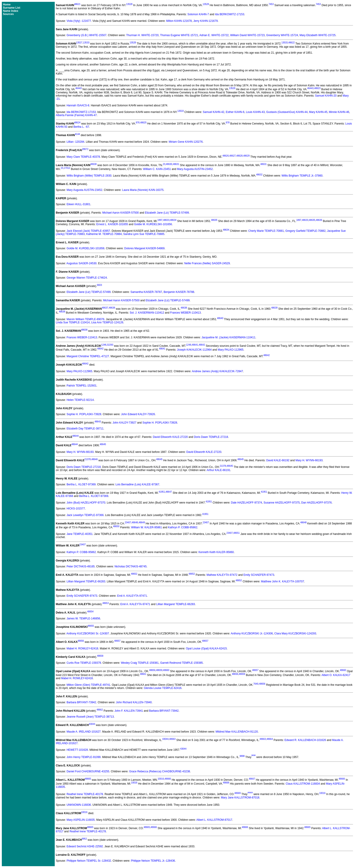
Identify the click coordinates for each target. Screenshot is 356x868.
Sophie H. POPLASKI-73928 (84, 414)
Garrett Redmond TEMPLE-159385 (181, 663)
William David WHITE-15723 (247, 35)
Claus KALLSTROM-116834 (303, 784)
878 (138, 123)
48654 (90, 612)
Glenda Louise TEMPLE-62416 (163, 688)
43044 (92, 724)
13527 (79, 43)
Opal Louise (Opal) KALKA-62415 (206, 649)
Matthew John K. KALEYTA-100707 (282, 581)
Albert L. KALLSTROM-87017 (214, 820)
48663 (172, 739)
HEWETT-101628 (77, 750)
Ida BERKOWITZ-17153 (230, 14)
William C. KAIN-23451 (157, 169)
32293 (110, 345)
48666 (168, 779)
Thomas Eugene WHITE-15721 (179, 35)
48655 (91, 626)
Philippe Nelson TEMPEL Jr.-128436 (153, 861)
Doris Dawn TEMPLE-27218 (211, 437)
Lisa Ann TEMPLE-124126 (107, 322)
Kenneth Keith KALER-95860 (216, 552)
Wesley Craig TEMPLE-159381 (140, 663)
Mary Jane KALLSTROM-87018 (240, 798)
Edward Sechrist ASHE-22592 (85, 846)
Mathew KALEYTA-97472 (222, 575)
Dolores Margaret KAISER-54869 (144, 248)
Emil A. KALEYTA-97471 (132, 596)
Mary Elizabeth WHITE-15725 (318, 35)
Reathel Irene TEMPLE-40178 (85, 794)
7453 (271, 4)
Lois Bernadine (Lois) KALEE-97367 (137, 484)
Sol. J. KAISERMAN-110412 (147, 313)
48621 (77, 4)
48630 (94, 164)
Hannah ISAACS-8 (78, 105)
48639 (274, 308)
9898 (242, 756)
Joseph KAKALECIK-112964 (194, 350)
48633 (166, 220)
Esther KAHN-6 (235, 112)
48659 (159, 670)
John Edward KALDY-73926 (138, 414)
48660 (166, 670)
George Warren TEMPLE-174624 (87, 278)
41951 (162, 492)
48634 (173, 220)
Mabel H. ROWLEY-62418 (82, 649)
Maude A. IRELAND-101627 (84, 732)
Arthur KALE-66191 (218, 470)
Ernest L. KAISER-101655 (112, 224)
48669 (237, 793)
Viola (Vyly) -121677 (79, 21)
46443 (79, 88)
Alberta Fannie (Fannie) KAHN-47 (76, 115)
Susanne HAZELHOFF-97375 (282, 503)
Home (7, 5)
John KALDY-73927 (125, 423)
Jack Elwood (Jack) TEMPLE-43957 (88, 231)
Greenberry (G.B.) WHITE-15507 (86, 35)
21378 (88, 459)
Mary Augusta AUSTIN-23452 (195, 169)
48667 (252, 779)
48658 (100, 656)
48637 (105, 308)
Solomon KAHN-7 (198, 14)
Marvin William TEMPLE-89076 (85, 319)
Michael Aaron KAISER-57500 (121, 213)
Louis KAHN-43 (255, 112)
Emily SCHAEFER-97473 (259, 575)
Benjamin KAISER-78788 (179, 292)
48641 (195, 345)
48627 (232, 156)
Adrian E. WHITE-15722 (214, 35)
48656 (81, 641)
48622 (292, 43)
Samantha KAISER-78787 (146, 292)
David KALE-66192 (278, 460)
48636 (319, 220)
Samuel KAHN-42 (214, 112)
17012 (67, 168)
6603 (99, 285)
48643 (98, 422)
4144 (77, 134)
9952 (84, 839)
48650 (116, 526)
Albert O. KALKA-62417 (336, 675)
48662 (100, 710)
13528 (129, 4)
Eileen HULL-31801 (78, 204)
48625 (143, 123)
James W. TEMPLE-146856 (83, 619)
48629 (246, 156)
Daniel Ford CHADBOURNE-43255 (88, 771)
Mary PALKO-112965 (231, 350)
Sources (8, 14)
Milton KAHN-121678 (179, 21)
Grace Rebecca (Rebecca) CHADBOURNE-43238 (160, 771)
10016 (161, 779)
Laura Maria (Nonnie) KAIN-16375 (143, 190)
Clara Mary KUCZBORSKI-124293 (295, 634)
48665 (88, 779)
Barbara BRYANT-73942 (81, 702)
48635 (214, 220)
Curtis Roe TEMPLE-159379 (84, 663)
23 (164, 164)
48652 (134, 574)
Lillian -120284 (75, 142)
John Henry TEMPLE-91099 (84, 757)
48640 (220, 318)
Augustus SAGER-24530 (82, 263)
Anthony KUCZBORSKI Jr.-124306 (252, 634)
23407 (128, 523)
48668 (226, 783)
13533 (86, 43)
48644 (75, 436)
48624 (77, 123)
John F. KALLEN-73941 (129, 711)
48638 (112, 308)
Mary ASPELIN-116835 (81, 820)
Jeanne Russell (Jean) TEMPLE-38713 (90, 717)
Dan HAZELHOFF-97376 (316, 503)
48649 (142, 523)
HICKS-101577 (76, 509)
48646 (94, 459)
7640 (256, 684)
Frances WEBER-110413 (185, 313)
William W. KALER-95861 (146, 527)
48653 (106, 603)
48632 (259, 175)
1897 (160, 220)
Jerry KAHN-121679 (205, 21)
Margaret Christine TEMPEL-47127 (88, 356)
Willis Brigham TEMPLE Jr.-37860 (302, 176)
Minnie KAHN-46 (339, 112)
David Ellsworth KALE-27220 (170, 437)
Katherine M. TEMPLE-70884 (104, 234)
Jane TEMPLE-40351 (80, 534)
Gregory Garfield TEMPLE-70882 (305, 231)
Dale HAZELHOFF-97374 (246, 503)
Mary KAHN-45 (318, 112)
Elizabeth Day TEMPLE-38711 (85, 429)
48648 (135, 523)
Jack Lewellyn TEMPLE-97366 (85, 515)
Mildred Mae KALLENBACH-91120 (237, 732)
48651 (237, 533)
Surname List (12, 8)
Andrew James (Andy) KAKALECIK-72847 (217, 371)
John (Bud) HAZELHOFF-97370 (86, 503)
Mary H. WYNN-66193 (80, 452)
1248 (104, 345)
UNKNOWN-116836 (79, 805)
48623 (317, 88)
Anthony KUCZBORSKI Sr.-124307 (88, 634)
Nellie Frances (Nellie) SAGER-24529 (207, 263)
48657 (117, 641)
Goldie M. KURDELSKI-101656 (153, 224)
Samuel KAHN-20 (326, 96)
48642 (202, 345)
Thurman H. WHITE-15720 (142, 35)
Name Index (11, 11)
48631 (176, 164)
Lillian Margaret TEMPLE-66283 (86, 581)
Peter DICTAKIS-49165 (81, 566)
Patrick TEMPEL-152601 (82, 386)
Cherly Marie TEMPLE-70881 (266, 231)
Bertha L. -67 (81, 127)
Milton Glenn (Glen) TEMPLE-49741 (88, 685)
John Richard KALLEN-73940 (134, 702)
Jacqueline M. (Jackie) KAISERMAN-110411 (228, 337)
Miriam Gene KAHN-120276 (186, 142)
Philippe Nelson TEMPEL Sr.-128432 (89, 861)
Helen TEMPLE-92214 (80, 400)
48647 (169, 492)
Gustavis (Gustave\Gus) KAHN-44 (287, 112)
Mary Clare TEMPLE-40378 (83, 157)
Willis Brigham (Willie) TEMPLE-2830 (89, 176)
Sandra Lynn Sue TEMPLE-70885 (144, 234)
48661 (143, 674)
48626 (226, 156)
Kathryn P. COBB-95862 (183, 527)
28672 (85, 149)
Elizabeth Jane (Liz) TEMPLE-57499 (167, 213)
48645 (103, 444)
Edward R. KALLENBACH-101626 (305, 740)
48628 (240, 156)
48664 (270, 739)
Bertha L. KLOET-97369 (81, 484)
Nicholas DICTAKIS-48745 (130, 566)
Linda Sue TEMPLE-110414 (73, 322)
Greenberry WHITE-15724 (282, 35)
